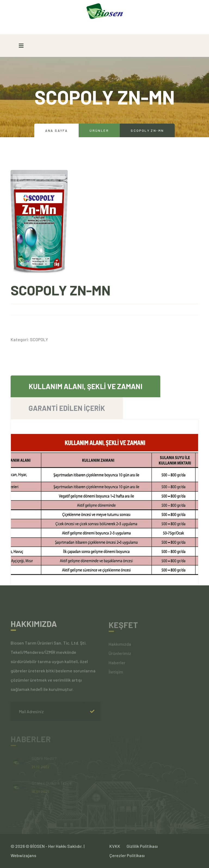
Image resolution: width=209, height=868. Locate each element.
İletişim (116, 673)
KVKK (115, 846)
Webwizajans (23, 855)
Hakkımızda (120, 646)
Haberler (117, 664)
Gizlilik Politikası (142, 846)
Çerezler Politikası (127, 855)
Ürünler (99, 130)
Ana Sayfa (57, 130)
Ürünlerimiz (120, 655)
